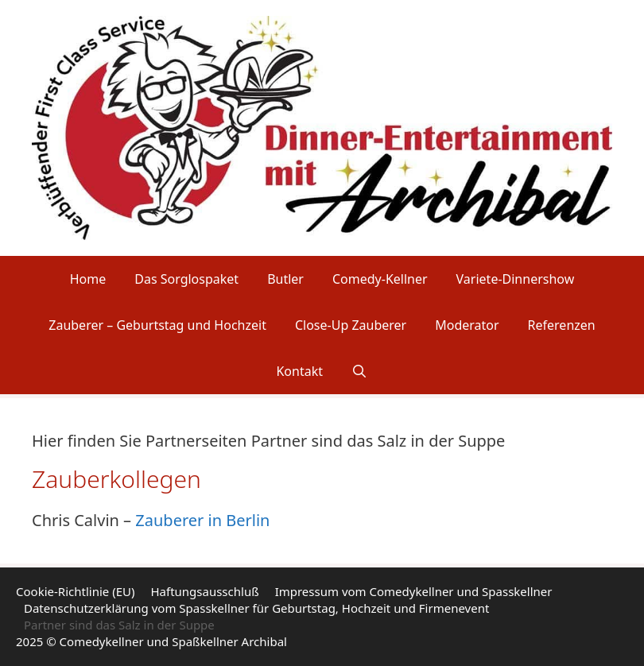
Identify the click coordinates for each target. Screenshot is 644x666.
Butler (285, 279)
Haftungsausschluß (204, 591)
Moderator (467, 325)
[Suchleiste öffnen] (360, 371)
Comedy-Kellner (380, 279)
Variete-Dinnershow (516, 279)
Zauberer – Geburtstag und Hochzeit (157, 325)
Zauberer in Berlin (202, 520)
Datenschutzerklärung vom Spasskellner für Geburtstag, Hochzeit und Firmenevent (256, 608)
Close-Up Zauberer (351, 325)
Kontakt (299, 371)
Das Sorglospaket (186, 279)
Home (88, 279)
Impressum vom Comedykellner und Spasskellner (414, 591)
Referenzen (562, 325)
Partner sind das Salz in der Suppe (119, 625)
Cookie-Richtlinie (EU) (75, 591)
